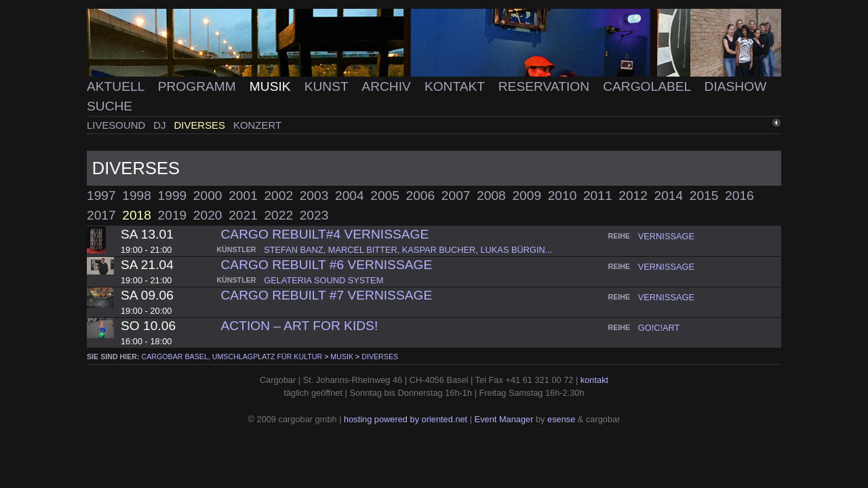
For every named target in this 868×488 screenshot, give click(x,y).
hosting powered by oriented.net (406, 419)
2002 (278, 196)
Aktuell (117, 86)
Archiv (388, 86)
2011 (598, 196)
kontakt (594, 380)
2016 (739, 196)
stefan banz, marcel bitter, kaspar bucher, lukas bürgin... (408, 250)
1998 (137, 196)
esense (561, 419)
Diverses (201, 125)
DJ (161, 125)
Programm (199, 86)
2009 (527, 196)
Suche (110, 106)
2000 (208, 196)
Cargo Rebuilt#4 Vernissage (325, 234)
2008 (491, 196)
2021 (243, 215)
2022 (278, 215)
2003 (314, 196)
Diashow (736, 86)
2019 (173, 215)
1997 (101, 196)
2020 (208, 215)
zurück (758, 124)
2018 (137, 215)
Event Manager (504, 419)
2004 (350, 196)
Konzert (257, 125)
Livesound (117, 125)
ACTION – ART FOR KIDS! (300, 326)
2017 (101, 215)
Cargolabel (649, 86)
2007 (456, 196)
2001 (243, 196)
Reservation (546, 86)
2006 (421, 196)
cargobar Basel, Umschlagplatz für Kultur (232, 357)
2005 (385, 196)
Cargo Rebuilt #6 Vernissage (327, 265)
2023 (314, 215)
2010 (563, 196)
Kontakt (456, 86)
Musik (272, 86)
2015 (704, 196)
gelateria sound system (323, 280)
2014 (669, 196)
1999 (173, 196)
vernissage (666, 236)
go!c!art (659, 328)
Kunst (328, 86)
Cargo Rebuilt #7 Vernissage (327, 295)
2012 (633, 196)
